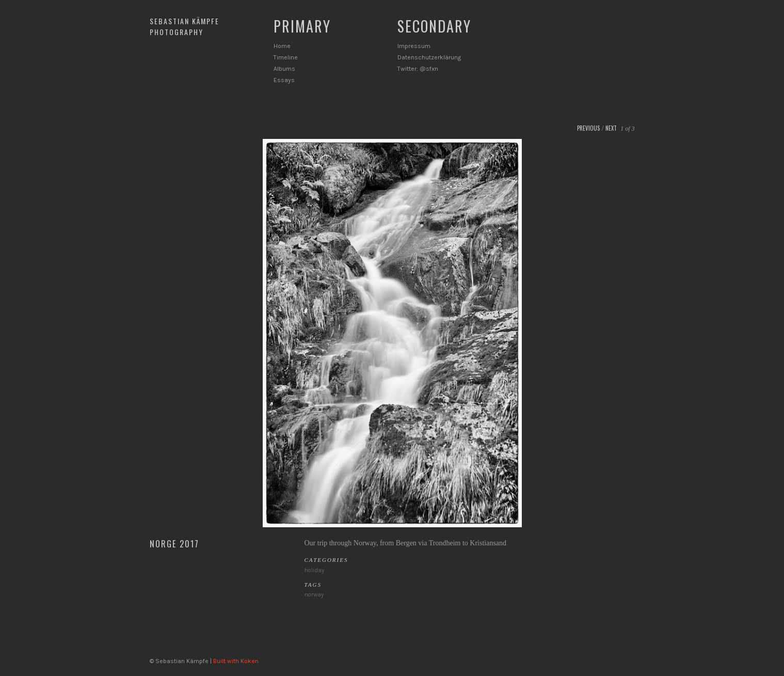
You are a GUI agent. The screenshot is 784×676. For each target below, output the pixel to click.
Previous (588, 128)
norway (314, 595)
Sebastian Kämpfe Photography (185, 26)
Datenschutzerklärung (429, 57)
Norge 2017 (174, 544)
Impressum (414, 46)
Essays (284, 80)
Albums (284, 69)
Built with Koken (236, 661)
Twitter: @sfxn (418, 69)
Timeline (286, 57)
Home (282, 46)
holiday (314, 570)
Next (611, 128)
